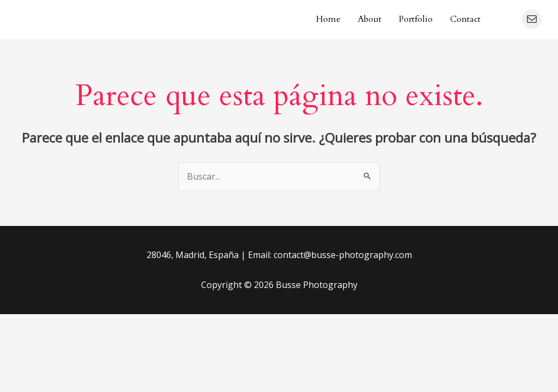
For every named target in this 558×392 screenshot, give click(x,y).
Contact (465, 19)
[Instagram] (506, 20)
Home (328, 19)
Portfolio (416, 19)
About (370, 19)
